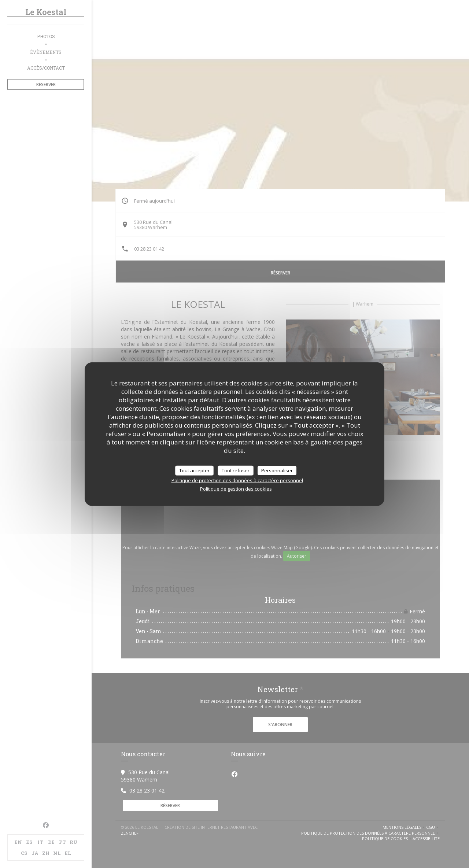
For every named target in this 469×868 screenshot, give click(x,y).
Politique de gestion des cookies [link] (236, 489)
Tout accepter (194, 470)
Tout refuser (236, 470)
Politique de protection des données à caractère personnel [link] (237, 480)
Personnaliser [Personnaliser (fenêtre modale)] (277, 470)
